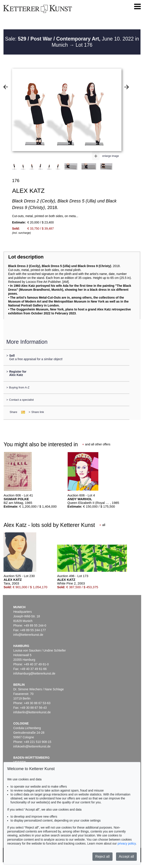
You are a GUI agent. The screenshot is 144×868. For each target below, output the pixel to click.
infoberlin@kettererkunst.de (32, 712)
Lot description (26, 257)
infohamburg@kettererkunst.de (34, 673)
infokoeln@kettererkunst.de (32, 746)
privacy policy (127, 843)
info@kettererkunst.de (28, 635)
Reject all (102, 856)
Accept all (126, 856)
